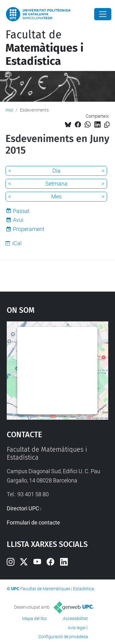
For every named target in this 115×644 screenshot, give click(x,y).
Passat (21, 211)
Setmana (56, 184)
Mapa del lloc (34, 618)
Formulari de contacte (33, 522)
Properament (29, 229)
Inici (9, 110)
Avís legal (77, 628)
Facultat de (44, 48)
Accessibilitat (75, 618)
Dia (56, 171)
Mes (56, 196)
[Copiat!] (107, 125)
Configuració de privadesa (63, 637)
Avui (18, 220)
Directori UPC (23, 508)
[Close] (103, 14)
